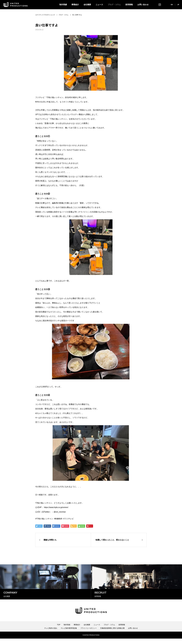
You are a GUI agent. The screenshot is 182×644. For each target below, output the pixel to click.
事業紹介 (75, 5)
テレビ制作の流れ (51, 634)
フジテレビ (69, 519)
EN (172, 5)
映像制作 (59, 519)
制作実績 (63, 5)
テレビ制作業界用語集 (69, 634)
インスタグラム (160, 5)
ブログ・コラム (114, 5)
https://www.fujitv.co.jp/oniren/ (56, 507)
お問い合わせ (143, 5)
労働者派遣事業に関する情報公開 (112, 634)
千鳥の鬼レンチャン (45, 519)
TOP (59, 630)
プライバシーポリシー (89, 634)
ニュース (99, 5)
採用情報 (129, 5)
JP (178, 5)
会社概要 (87, 5)
